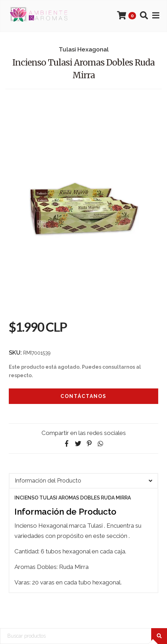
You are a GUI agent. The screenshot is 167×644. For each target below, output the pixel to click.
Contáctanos (83, 396)
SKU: (15, 352)
